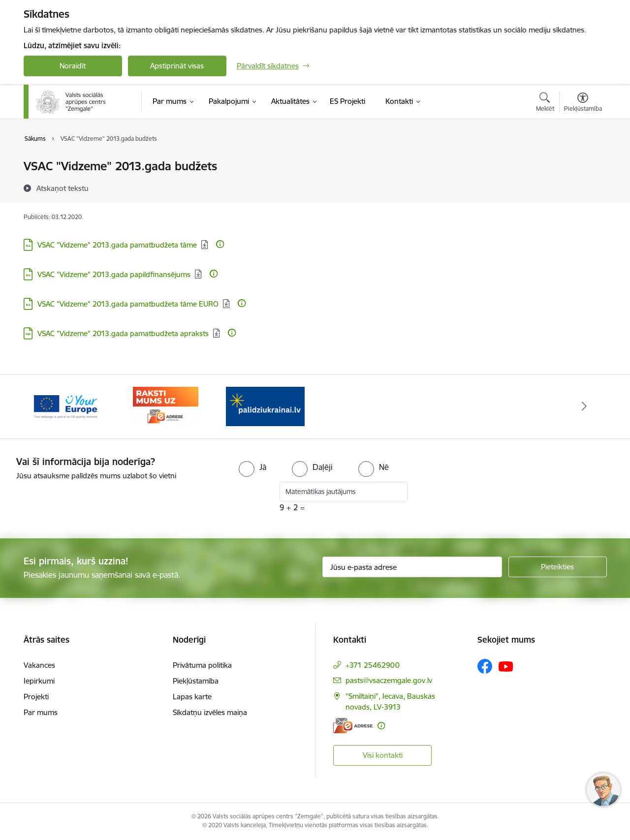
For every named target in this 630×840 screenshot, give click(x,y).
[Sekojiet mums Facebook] (485, 666)
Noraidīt (73, 66)
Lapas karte (192, 697)
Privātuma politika (202, 665)
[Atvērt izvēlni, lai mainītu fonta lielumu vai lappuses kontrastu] (583, 103)
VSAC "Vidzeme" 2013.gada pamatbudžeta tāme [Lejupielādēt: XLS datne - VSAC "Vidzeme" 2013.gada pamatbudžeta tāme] (117, 245)
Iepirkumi (39, 681)
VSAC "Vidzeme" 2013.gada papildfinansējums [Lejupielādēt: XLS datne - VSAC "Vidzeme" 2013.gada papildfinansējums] (114, 274)
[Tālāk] (584, 406)
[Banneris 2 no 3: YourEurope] (166, 406)
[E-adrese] (353, 726)
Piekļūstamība (196, 681)
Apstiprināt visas (177, 66)
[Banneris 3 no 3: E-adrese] (265, 406)
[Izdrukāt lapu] (582, 162)
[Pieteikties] (558, 567)
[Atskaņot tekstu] (63, 188)
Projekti (36, 697)
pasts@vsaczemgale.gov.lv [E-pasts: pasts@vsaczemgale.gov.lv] (389, 680)
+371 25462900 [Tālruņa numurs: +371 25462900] (373, 665)
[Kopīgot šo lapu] (582, 187)
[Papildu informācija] (220, 244)
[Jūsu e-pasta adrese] (412, 567)
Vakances (39, 665)
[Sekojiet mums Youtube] (506, 666)
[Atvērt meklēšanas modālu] (545, 103)
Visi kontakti (383, 755)
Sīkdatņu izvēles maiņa (210, 712)
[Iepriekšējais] (46, 406)
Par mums (41, 712)
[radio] (252, 467)
